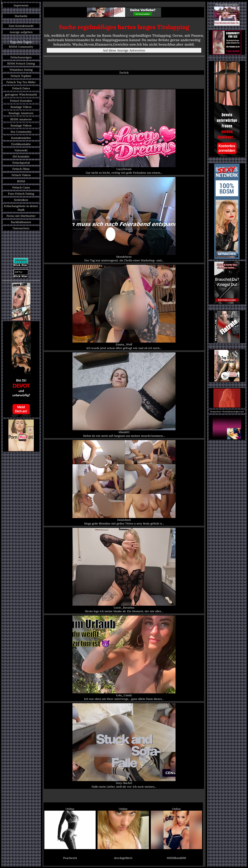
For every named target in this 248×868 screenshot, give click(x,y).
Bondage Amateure (21, 113)
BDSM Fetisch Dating (21, 63)
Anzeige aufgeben (21, 32)
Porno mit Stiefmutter (21, 216)
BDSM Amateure (21, 119)
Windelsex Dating (21, 70)
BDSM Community (21, 47)
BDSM (21, 181)
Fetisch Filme (21, 169)
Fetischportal (21, 163)
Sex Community (21, 132)
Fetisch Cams (21, 187)
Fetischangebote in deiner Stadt (21, 208)
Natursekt (21, 150)
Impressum (21, 5)
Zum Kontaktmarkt (21, 26)
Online (70, 828)
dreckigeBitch (123, 858)
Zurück (124, 73)
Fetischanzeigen (21, 57)
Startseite (21, 16)
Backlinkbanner (21, 222)
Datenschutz (21, 228)
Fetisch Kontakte (21, 101)
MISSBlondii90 (176, 858)
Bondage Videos (21, 107)
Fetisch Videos (21, 175)
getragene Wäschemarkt (21, 94)
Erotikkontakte (21, 144)
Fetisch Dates (21, 88)
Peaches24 (70, 858)
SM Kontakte (21, 156)
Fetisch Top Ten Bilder (21, 82)
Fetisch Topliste (21, 76)
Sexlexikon (21, 200)
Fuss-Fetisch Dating (21, 194)
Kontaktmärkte (21, 138)
